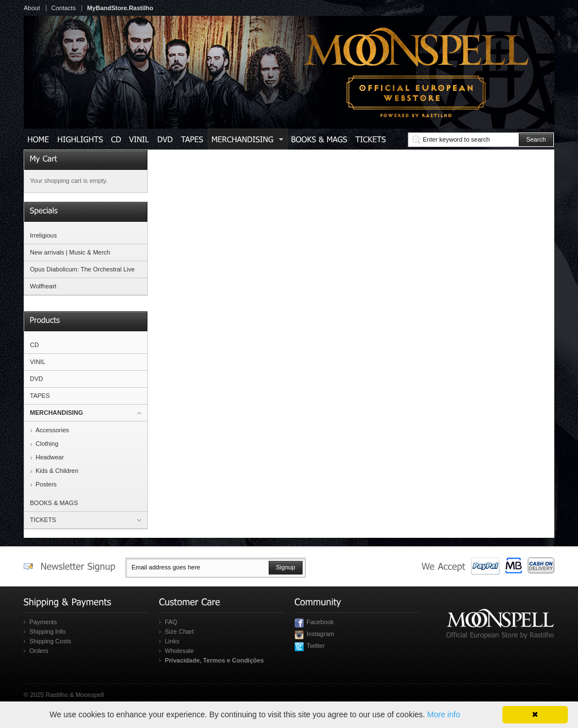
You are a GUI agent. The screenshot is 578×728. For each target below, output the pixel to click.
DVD (36, 379)
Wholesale (179, 651)
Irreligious (43, 235)
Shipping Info (47, 631)
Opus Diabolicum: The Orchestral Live (82, 269)
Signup (286, 567)
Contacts (64, 8)
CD (34, 345)
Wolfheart (43, 286)
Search (536, 139)
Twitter (316, 646)
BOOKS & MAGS (54, 503)
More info (444, 714)
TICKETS (43, 520)
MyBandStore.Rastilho (120, 8)
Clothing (47, 444)
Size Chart (179, 631)
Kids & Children (57, 471)
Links (172, 641)
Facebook (320, 622)
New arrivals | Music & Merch (70, 252)
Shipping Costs (50, 641)
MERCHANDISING (56, 413)
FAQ (171, 622)
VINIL (38, 362)
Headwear (50, 457)
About (32, 8)
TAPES (40, 396)
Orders (39, 651)
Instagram (320, 634)
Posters (46, 484)
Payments (43, 622)
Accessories (52, 430)
